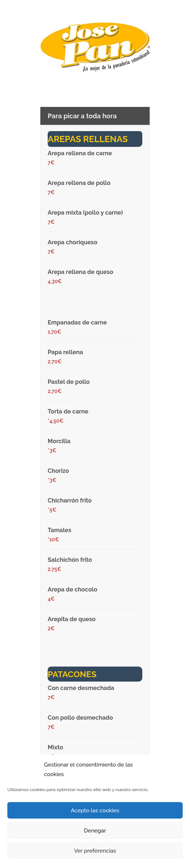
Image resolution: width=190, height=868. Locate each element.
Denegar (95, 831)
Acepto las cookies (95, 810)
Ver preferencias (95, 851)
